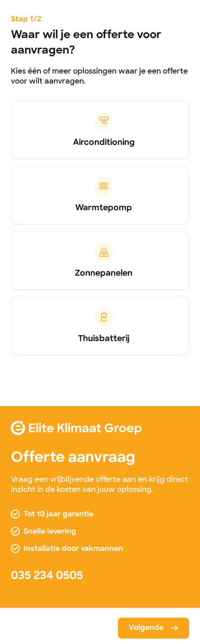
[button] (154, 628)
